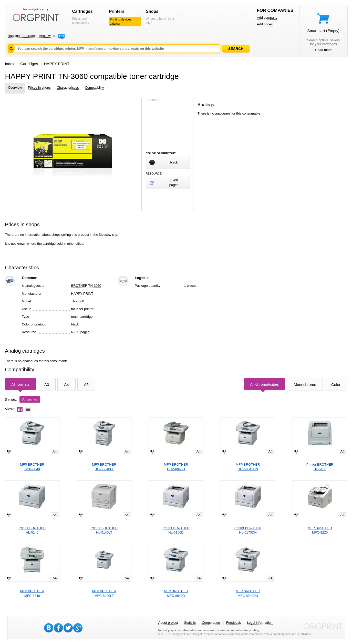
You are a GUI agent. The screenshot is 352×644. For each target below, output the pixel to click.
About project (168, 623)
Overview (15, 88)
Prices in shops (39, 88)
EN (61, 36)
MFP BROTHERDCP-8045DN (248, 467)
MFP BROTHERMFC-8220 (320, 530)
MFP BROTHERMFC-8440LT (104, 593)
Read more (323, 50)
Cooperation (211, 623)
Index (10, 64)
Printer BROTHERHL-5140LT (104, 530)
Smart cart (323, 31)
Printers (117, 11)
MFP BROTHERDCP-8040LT (104, 467)
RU (54, 36)
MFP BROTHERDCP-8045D (176, 467)
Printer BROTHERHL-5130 (320, 467)
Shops (152, 11)
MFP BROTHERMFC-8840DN (248, 593)
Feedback (234, 623)
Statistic (190, 623)
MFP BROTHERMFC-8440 (32, 593)
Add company (267, 18)
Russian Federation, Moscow (29, 36)
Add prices (265, 24)
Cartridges (82, 11)
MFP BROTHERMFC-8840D (176, 593)
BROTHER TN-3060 (86, 286)
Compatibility (94, 88)
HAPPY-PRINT (57, 64)
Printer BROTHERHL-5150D (176, 530)
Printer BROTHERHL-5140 (32, 530)
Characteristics (68, 88)
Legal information (260, 623)
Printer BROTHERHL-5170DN (248, 530)
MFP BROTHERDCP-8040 (32, 467)
